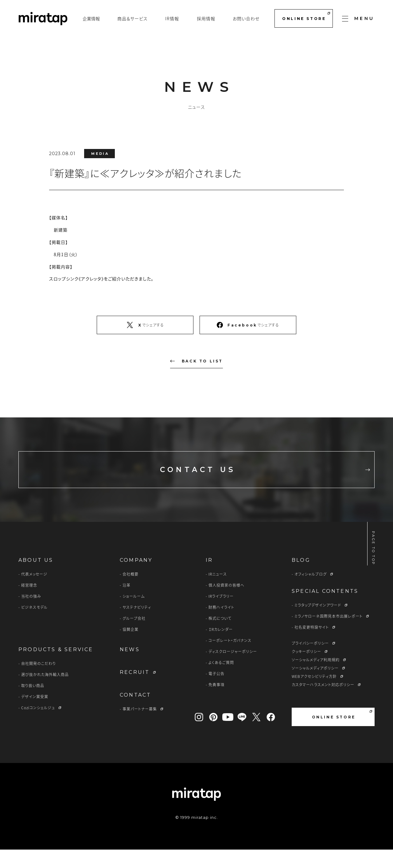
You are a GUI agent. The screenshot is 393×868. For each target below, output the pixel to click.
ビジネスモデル (34, 626)
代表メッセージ (34, 592)
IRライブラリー (221, 615)
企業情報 (91, 18)
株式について (220, 637)
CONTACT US (248, 479)
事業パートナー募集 (140, 727)
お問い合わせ (246, 18)
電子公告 (216, 692)
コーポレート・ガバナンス (230, 659)
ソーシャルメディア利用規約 (316, 678)
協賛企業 (130, 648)
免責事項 (216, 703)
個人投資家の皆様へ (226, 604)
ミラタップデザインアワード (318, 624)
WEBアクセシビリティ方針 (314, 695)
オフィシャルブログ (311, 592)
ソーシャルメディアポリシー (315, 686)
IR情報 (172, 18)
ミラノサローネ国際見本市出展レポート (329, 635)
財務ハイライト (221, 626)
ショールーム (134, 615)
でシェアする (145, 325)
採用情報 (206, 18)
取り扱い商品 (33, 704)
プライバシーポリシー (310, 662)
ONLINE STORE (306, 16)
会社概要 (130, 592)
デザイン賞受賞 (35, 715)
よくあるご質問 (221, 681)
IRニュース (218, 592)
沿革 (126, 604)
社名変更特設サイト (312, 646)
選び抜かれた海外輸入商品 (45, 693)
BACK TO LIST (196, 361)
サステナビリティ (137, 626)
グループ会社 (134, 637)
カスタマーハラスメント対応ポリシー (323, 703)
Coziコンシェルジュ (38, 726)
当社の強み (31, 615)
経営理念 (29, 604)
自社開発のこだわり (39, 682)
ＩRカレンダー (221, 648)
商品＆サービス (132, 18)
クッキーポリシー (306, 670)
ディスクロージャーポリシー (233, 670)
